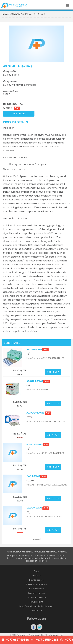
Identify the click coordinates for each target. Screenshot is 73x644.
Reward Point (37, 602)
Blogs (37, 571)
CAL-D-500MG (38, 508)
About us (36, 576)
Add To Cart (19, 114)
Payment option (36, 593)
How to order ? (37, 580)
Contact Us (37, 611)
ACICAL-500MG (38, 381)
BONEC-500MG (38, 445)
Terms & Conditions (36, 597)
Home (5, 14)
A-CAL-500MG (38, 350)
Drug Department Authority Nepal (36, 606)
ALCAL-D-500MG (39, 413)
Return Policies (36, 589)
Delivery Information (36, 584)
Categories (15, 14)
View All (37, 539)
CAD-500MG (37, 476)
